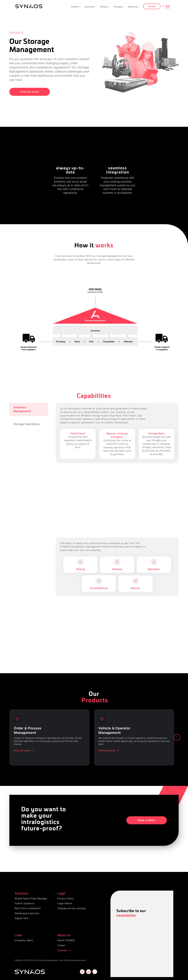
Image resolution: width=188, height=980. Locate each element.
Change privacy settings (72, 908)
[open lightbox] (94, 319)
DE (164, 6)
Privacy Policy (65, 898)
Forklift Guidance (25, 903)
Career (61, 945)
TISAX (65, 960)
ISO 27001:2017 (30, 960)
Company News (24, 940)
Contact (152, 6)
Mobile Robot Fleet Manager (31, 898)
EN (168, 6)
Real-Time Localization (28, 908)
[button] (76, 6)
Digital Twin (22, 918)
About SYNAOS (66, 940)
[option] (49, 737)
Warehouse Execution (27, 913)
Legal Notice (65, 903)
